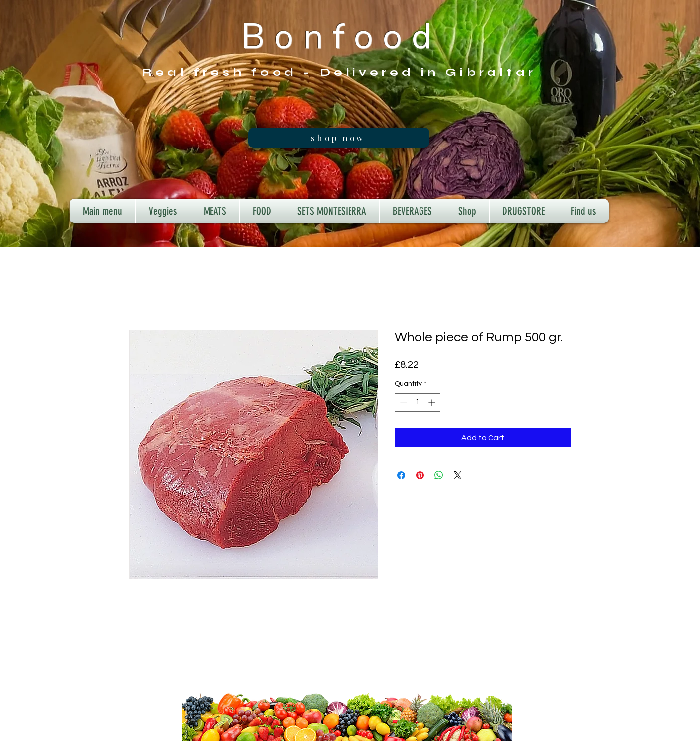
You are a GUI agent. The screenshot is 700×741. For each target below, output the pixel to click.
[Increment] (433, 403)
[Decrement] (402, 403)
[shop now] (339, 138)
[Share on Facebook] (401, 475)
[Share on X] (458, 475)
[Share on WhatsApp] (439, 475)
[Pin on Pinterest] (420, 475)
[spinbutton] (418, 403)
